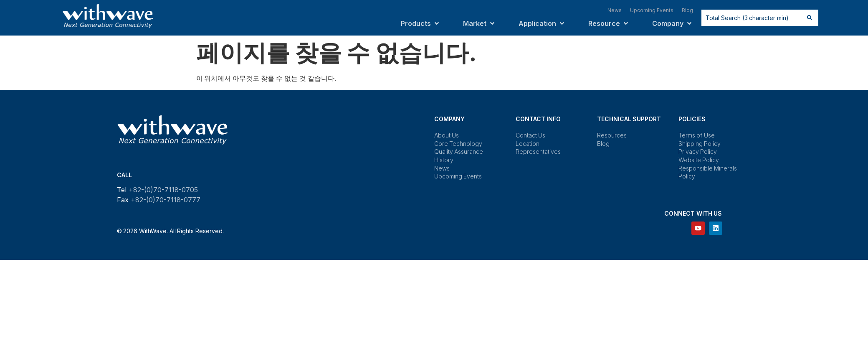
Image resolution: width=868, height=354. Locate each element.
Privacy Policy (698, 152)
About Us (447, 135)
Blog (603, 144)
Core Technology (458, 144)
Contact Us (531, 135)
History (444, 160)
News (442, 168)
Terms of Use (697, 135)
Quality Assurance (459, 152)
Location (528, 144)
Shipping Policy (700, 144)
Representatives (538, 152)
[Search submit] (810, 18)
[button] (421, 23)
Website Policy (699, 160)
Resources (612, 135)
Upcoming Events (458, 176)
